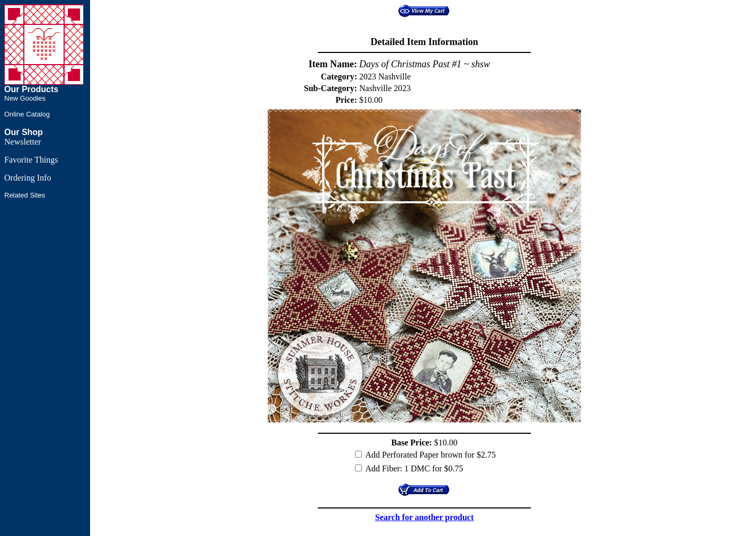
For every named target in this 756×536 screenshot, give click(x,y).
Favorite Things (31, 160)
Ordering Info (28, 178)
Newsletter (23, 142)
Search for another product (424, 517)
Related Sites (25, 195)
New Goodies (25, 98)
